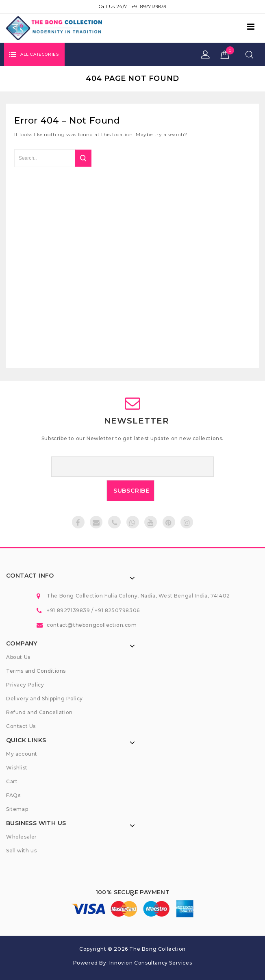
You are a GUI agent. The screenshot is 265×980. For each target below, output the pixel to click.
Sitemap (17, 809)
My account (22, 754)
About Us (18, 657)
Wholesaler (22, 837)
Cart (12, 781)
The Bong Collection (157, 949)
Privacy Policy (25, 685)
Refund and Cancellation (39, 712)
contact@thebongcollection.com (92, 625)
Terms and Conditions (36, 671)
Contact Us (21, 726)
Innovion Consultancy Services (151, 963)
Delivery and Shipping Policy (45, 699)
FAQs (13, 795)
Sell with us (21, 851)
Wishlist (17, 768)
